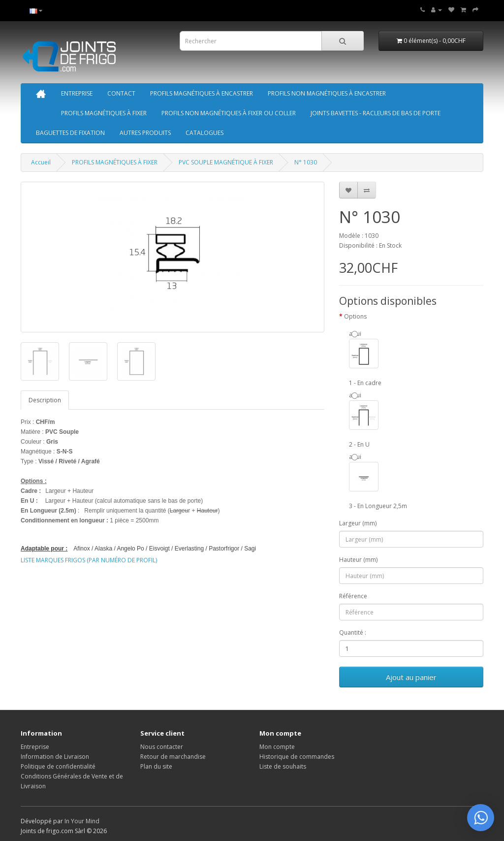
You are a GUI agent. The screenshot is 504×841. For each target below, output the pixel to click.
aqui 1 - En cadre (365, 358)
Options (355, 316)
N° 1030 (306, 162)
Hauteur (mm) (358, 560)
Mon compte (277, 747)
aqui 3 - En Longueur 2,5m (378, 481)
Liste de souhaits (283, 766)
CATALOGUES (205, 133)
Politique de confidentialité (58, 766)
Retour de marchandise (173, 757)
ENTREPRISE (77, 93)
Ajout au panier (411, 677)
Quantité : (353, 632)
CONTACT (121, 93)
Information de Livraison (55, 757)
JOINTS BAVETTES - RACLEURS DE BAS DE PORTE (376, 113)
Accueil (41, 162)
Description (45, 400)
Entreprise (35, 747)
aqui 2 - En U (364, 420)
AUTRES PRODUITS (145, 133)
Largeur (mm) (358, 523)
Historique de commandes (297, 757)
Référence (353, 596)
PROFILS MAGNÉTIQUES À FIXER (104, 113)
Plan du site (156, 766)
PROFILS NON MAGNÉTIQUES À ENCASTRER (327, 93)
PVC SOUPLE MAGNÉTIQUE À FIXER (226, 162)
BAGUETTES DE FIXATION (70, 133)
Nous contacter (162, 747)
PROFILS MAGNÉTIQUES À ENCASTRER (202, 93)
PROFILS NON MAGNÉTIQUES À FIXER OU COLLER (229, 113)
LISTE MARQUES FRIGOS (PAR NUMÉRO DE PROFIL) (89, 560)
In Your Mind (82, 821)
